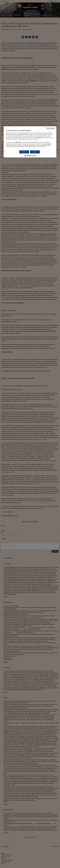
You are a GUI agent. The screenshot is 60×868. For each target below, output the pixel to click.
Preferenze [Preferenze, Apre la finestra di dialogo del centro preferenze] (24, 152)
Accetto (35, 152)
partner (8, 144)
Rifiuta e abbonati (51, 128)
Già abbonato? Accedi (30, 156)
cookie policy (40, 137)
